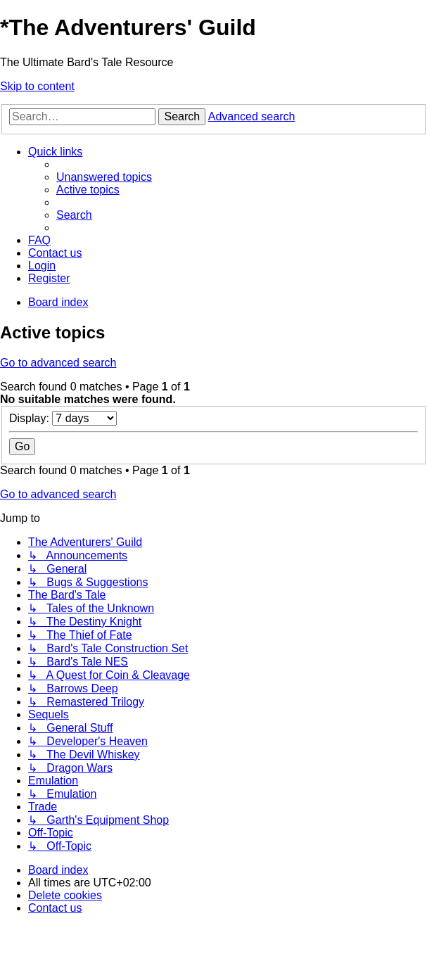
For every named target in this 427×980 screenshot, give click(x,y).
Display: (63, 418)
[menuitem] (104, 177)
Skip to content (37, 86)
